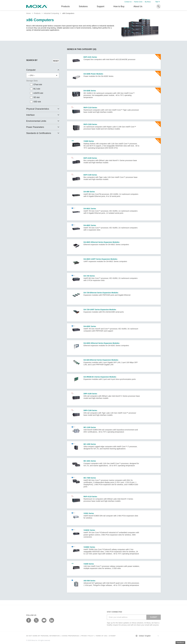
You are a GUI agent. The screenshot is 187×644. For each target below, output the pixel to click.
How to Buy (119, 6)
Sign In (158, 2)
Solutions (83, 6)
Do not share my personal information (43, 636)
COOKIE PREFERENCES (70, 636)
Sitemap (112, 636)
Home (28, 13)
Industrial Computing (51, 13)
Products (37, 13)
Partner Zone (138, 2)
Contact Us (128, 2)
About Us (138, 6)
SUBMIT (154, 617)
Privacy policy (87, 636)
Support (100, 6)
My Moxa (148, 2)
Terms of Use (101, 636)
